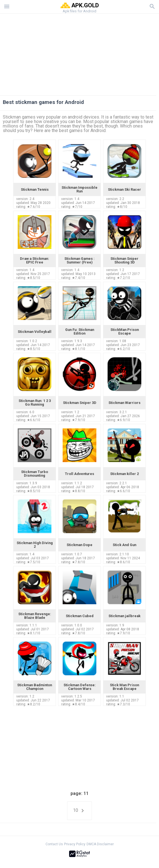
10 (79, 811)
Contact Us (54, 844)
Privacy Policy (75, 844)
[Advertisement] (79, 53)
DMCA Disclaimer (100, 844)
